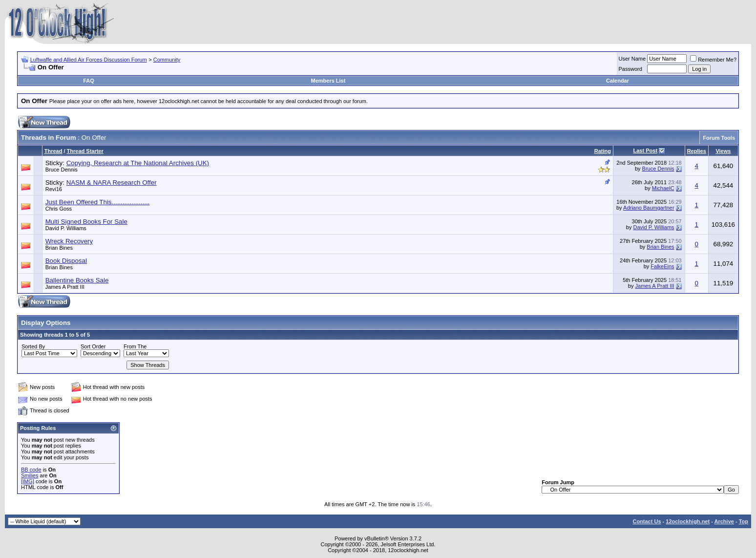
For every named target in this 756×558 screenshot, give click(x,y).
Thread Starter (85, 151)
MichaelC (663, 188)
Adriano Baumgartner (649, 208)
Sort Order (93, 346)
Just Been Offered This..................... (98, 202)
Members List (328, 81)
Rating (603, 151)
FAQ (89, 81)
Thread (53, 151)
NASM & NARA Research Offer (112, 182)
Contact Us (647, 521)
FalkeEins (662, 266)
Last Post (646, 150)
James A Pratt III (65, 287)
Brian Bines (59, 248)
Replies (697, 151)
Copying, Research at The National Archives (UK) (138, 163)
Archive (724, 521)
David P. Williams (66, 228)
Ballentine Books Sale (77, 280)
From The (135, 346)
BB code (31, 470)
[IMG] (28, 481)
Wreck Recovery (69, 241)
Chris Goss (59, 209)
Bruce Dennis (62, 170)
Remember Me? (713, 60)
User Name (632, 59)
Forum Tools (719, 138)
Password (630, 69)
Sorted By (33, 346)
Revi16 (54, 189)
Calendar (618, 81)
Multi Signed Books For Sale (86, 222)
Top (744, 521)
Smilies (30, 475)
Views (723, 151)
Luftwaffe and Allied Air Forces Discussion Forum (89, 60)
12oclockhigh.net (688, 521)
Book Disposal (66, 261)
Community (167, 60)
